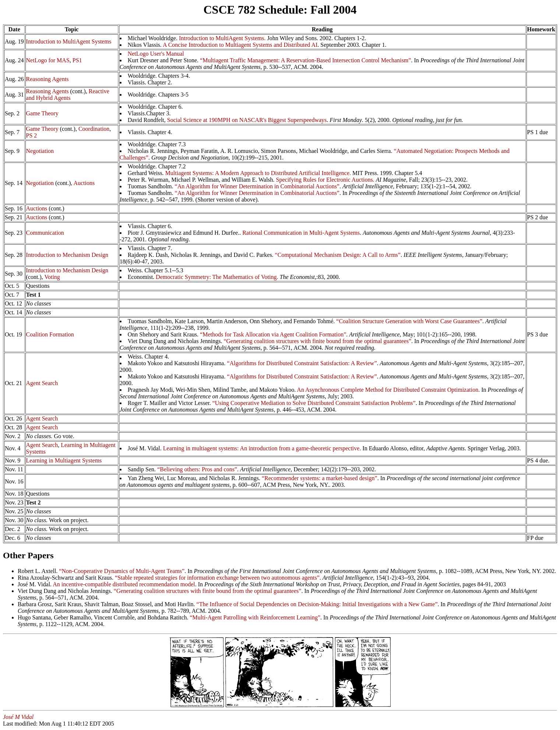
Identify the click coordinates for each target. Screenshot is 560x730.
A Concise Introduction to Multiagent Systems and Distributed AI (240, 45)
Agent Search (42, 383)
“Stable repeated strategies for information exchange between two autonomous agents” (217, 578)
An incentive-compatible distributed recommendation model (124, 584)
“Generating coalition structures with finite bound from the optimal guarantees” (317, 341)
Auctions (84, 183)
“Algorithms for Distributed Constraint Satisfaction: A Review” (302, 363)
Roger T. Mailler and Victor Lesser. (170, 403)
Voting (52, 277)
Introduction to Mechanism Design (67, 255)
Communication (45, 233)
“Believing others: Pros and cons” (197, 469)
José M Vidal (18, 717)
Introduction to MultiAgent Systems (69, 41)
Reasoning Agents (47, 79)
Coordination (94, 129)
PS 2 (32, 135)
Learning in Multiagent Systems (64, 460)
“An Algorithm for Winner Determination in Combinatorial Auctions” (257, 186)
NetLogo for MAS (48, 60)
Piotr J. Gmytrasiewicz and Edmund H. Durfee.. (185, 233)
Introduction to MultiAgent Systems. (222, 38)
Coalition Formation (50, 334)
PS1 (77, 60)
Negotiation (40, 151)
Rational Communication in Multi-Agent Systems (301, 233)
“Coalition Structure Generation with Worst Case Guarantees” (409, 321)
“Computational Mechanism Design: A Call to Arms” (338, 255)
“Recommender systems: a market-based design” (320, 478)
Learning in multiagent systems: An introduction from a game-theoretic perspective (261, 448)
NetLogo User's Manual (156, 54)
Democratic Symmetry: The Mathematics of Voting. (217, 277)
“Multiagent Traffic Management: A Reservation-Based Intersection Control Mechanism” (305, 60)
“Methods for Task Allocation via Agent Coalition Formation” (273, 334)
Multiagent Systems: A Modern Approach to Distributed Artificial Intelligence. (258, 173)
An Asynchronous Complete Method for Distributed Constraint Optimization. (388, 390)
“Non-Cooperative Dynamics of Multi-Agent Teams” (122, 571)
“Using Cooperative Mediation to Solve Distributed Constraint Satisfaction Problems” (314, 403)
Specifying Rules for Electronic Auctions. (325, 180)
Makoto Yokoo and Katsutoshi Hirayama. (177, 363)
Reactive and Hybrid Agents (68, 95)
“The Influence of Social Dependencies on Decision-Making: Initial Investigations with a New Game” (317, 604)
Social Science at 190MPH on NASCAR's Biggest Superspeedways (247, 120)
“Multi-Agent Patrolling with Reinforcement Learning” (255, 617)
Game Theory (42, 113)
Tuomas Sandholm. (151, 193)
